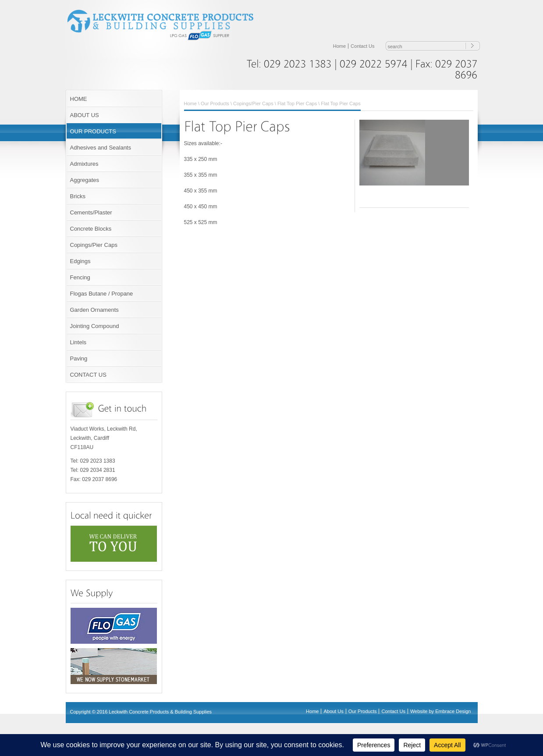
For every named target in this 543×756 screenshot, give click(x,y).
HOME (79, 99)
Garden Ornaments (94, 310)
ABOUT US (85, 115)
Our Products (215, 103)
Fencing (80, 277)
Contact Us (362, 46)
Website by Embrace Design (441, 711)
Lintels (78, 342)
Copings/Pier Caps (94, 245)
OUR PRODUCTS (93, 131)
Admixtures (84, 164)
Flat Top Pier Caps (297, 103)
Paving (79, 358)
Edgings (80, 261)
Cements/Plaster (91, 212)
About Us (333, 711)
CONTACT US (88, 375)
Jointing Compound (95, 326)
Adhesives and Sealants (101, 148)
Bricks (78, 196)
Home (339, 46)
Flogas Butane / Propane (102, 294)
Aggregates (85, 180)
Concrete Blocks (91, 229)
